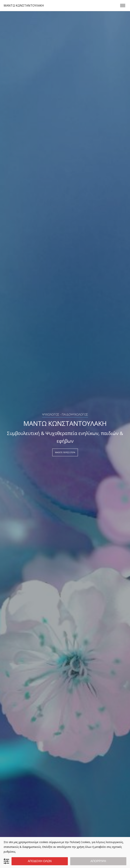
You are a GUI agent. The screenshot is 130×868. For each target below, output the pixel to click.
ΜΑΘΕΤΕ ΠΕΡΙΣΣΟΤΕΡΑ (65, 452)
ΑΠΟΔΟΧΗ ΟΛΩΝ (40, 861)
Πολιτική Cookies (80, 842)
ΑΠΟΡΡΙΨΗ (98, 861)
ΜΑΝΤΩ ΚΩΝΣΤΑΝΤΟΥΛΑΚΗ (24, 6)
